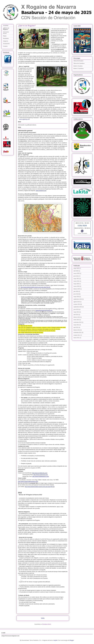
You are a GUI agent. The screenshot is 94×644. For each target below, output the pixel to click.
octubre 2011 (77, 335)
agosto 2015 (77, 302)
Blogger (72, 640)
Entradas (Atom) (47, 624)
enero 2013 (76, 320)
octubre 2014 (77, 304)
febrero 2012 (77, 330)
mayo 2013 (76, 312)
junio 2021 (76, 276)
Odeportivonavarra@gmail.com (44, 310)
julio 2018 (76, 291)
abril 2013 (76, 315)
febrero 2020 (77, 289)
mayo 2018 (76, 297)
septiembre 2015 (78, 299)
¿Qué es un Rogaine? (6, 29)
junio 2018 (76, 294)
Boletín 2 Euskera (78, 66)
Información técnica (6, 33)
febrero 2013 (77, 317)
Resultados (6, 38)
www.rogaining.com (24, 119)
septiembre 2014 (78, 307)
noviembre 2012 (78, 322)
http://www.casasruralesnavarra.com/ (28, 481)
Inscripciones (6, 44)
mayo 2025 (76, 268)
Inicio (43, 618)
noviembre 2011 (78, 333)
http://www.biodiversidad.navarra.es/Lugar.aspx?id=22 (35, 287)
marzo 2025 (76, 273)
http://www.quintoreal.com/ (41, 475)
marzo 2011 (76, 338)
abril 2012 (76, 327)
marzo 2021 (76, 281)
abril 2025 (76, 271)
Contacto (5, 46)
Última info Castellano (79, 63)
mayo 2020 (76, 284)
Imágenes (5, 41)
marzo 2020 (76, 286)
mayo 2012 (76, 325)
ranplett (55, 640)
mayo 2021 (76, 279)
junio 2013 (76, 309)
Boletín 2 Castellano (79, 69)
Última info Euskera (78, 61)
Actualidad (6, 26)
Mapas (5, 36)
